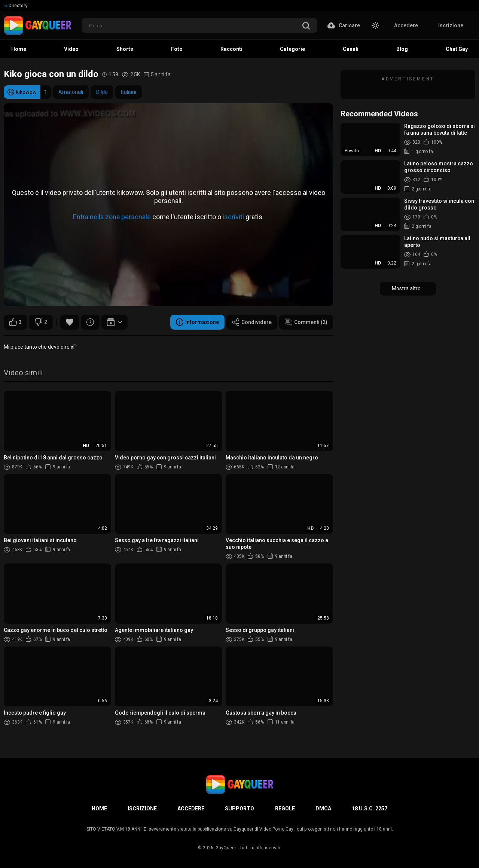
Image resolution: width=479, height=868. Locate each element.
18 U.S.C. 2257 (370, 809)
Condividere (252, 322)
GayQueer (226, 848)
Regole (285, 809)
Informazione (197, 322)
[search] (306, 26)
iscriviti (233, 217)
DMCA (323, 809)
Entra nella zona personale (112, 217)
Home (99, 809)
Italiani (129, 92)
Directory (16, 6)
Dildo (102, 92)
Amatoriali (71, 92)
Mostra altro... (408, 288)
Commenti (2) (306, 322)
